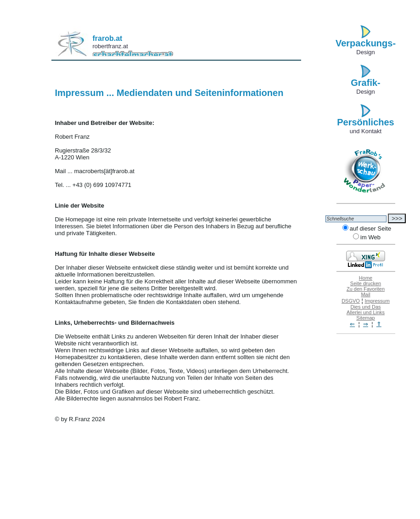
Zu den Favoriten (366, 289)
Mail (365, 294)
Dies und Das (365, 307)
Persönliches (366, 122)
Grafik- (365, 83)
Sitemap (365, 318)
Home (366, 278)
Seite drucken (366, 283)
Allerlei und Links (366, 312)
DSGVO (351, 301)
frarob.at (108, 38)
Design (365, 52)
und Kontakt (366, 131)
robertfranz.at (110, 46)
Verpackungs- (366, 43)
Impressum (377, 301)
